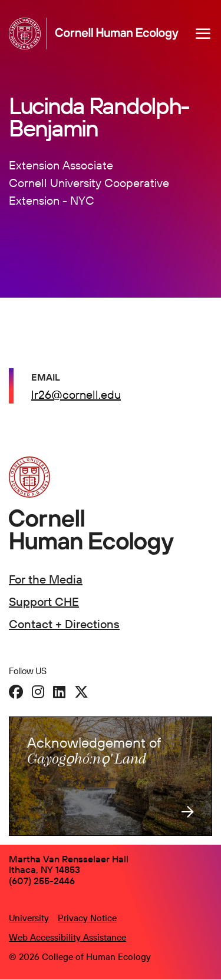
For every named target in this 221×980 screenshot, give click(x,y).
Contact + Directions (64, 624)
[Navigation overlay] (203, 34)
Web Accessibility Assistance (67, 937)
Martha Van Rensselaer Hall (69, 859)
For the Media (46, 579)
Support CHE (44, 601)
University (29, 918)
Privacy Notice (87, 918)
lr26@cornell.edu (76, 394)
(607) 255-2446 (42, 881)
